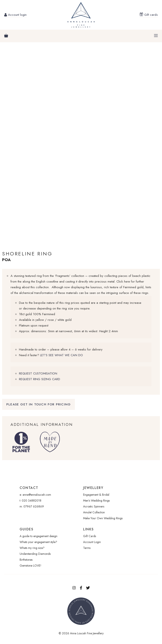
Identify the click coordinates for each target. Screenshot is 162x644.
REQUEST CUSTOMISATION (38, 373)
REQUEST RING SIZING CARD (40, 379)
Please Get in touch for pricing (38, 404)
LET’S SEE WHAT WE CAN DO (61, 355)
